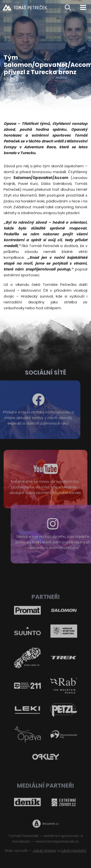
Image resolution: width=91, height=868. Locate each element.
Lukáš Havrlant (74, 851)
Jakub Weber (44, 851)
